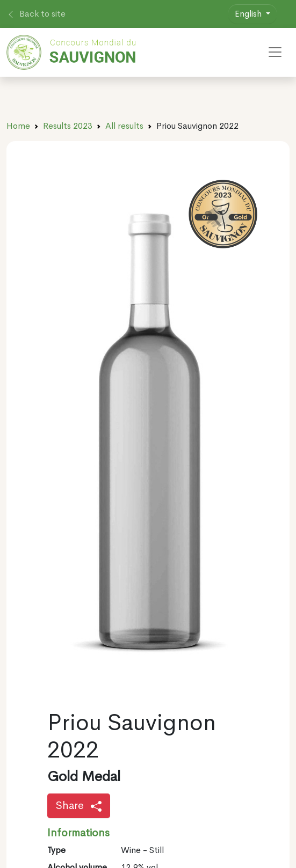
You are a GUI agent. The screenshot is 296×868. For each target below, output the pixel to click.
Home (18, 126)
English (249, 14)
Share (79, 806)
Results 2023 (68, 126)
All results (124, 126)
